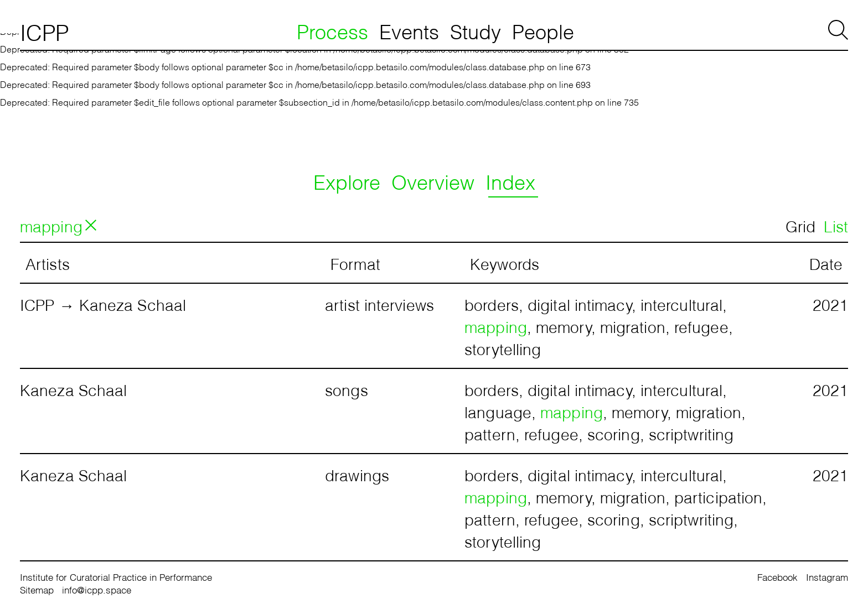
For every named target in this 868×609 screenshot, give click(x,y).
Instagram (827, 577)
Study (476, 30)
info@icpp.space (97, 589)
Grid (800, 225)
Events (409, 30)
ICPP (44, 31)
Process (332, 30)
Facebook (777, 577)
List (836, 225)
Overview (433, 181)
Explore (347, 181)
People (543, 30)
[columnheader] (172, 263)
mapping (51, 225)
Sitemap (37, 589)
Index (510, 181)
